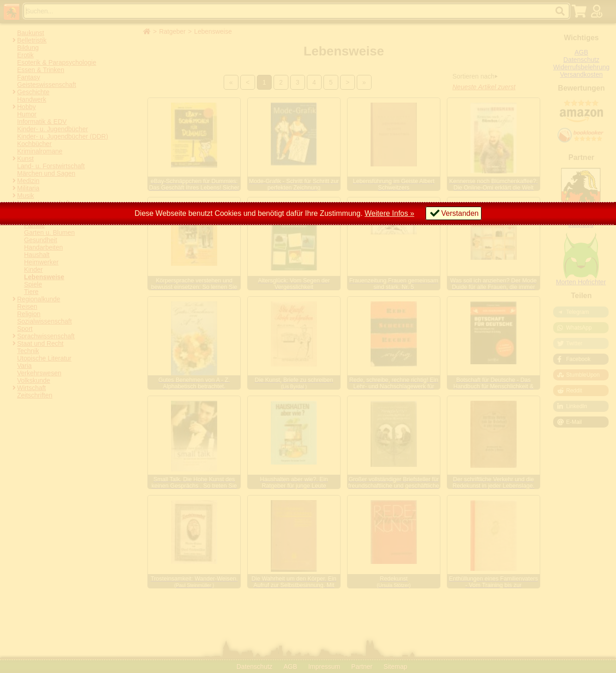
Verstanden (460, 213)
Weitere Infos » (389, 213)
